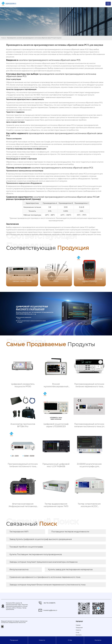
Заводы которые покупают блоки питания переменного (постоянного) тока (47, 585)
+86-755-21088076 (49, 603)
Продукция (14, 640)
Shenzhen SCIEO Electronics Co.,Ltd (66, 85)
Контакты (98, 640)
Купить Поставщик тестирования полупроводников (36, 554)
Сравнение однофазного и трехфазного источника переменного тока (45, 577)
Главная (3, 38)
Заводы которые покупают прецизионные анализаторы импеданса (43, 562)
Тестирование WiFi (19, 532)
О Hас (70, 640)
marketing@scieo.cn (50, 610)
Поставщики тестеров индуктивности (70, 532)
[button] (102, 270)
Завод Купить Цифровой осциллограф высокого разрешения (41, 539)
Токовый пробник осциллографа (26, 547)
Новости (42, 640)
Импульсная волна (19, 569)
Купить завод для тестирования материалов (70, 569)
